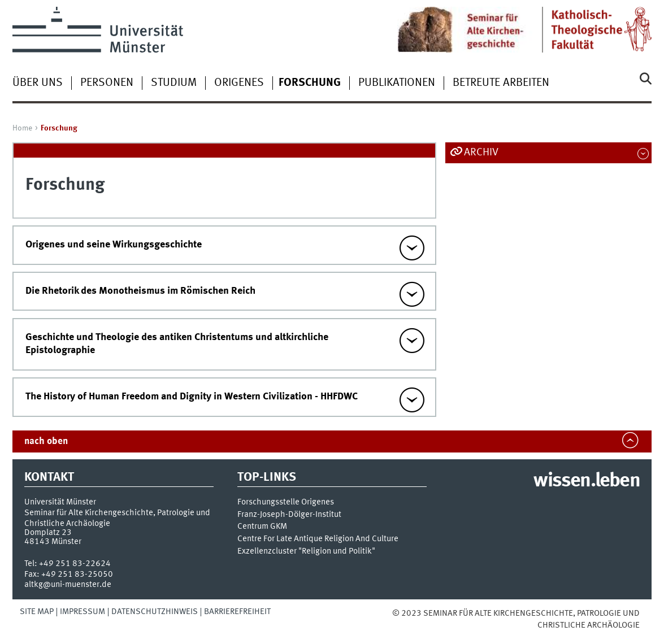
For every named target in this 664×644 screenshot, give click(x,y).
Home (22, 128)
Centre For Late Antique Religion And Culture (318, 539)
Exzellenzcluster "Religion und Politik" (306, 552)
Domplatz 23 (48, 533)
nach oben (46, 441)
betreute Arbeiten (501, 83)
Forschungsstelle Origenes (286, 502)
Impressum (83, 612)
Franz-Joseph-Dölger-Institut (289, 515)
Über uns (38, 83)
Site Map (37, 612)
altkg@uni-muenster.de (68, 585)
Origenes (239, 83)
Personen (107, 83)
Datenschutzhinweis (155, 612)
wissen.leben (586, 481)
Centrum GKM (262, 527)
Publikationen (397, 83)
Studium (174, 83)
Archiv (481, 153)
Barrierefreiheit (237, 612)
